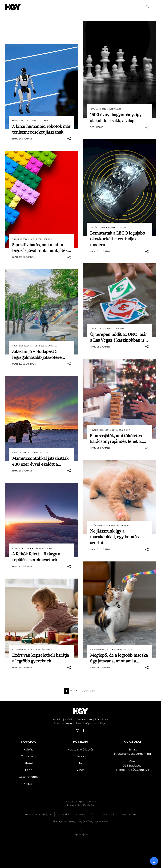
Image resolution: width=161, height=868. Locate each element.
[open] (154, 861)
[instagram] (78, 731)
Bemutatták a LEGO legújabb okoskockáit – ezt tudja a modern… (118, 239)
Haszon (81, 756)
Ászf (93, 814)
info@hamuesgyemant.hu (132, 754)
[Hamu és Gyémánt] (13, 7)
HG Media (88, 805)
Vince (81, 770)
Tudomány (29, 756)
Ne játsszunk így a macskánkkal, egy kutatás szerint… (114, 537)
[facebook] (84, 731)
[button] (154, 7)
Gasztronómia (29, 777)
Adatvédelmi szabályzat (71, 814)
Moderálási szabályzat (39, 814)
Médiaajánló (108, 814)
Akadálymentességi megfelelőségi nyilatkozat (80, 821)
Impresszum (128, 814)
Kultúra (29, 750)
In (80, 763)
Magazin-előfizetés (80, 750)
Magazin (29, 784)
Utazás (29, 763)
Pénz (29, 770)
